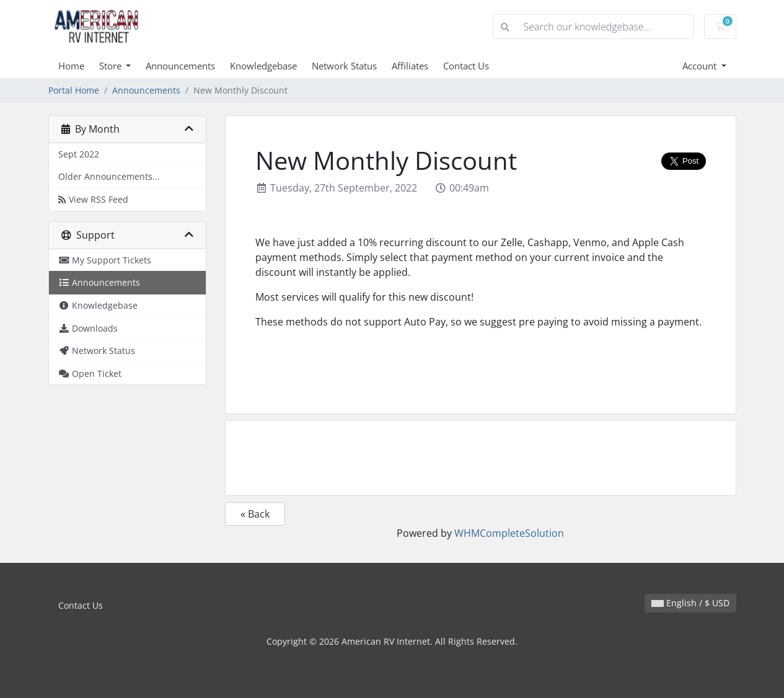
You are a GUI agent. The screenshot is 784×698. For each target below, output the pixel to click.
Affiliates (410, 66)
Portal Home (74, 90)
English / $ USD (690, 603)
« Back (255, 514)
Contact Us (466, 66)
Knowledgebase (263, 66)
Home (71, 66)
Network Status (344, 66)
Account (701, 66)
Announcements (180, 66)
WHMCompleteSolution (509, 533)
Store (112, 66)
